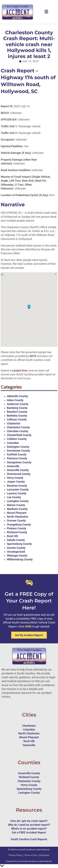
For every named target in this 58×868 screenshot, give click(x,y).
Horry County (15, 478)
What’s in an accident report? (29, 829)
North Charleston (17, 517)
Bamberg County (17, 408)
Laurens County (17, 493)
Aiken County (15, 400)
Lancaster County (18, 489)
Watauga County (17, 555)
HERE (28, 626)
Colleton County (17, 439)
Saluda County (16, 540)
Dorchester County (18, 451)
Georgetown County (19, 462)
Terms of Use (31, 855)
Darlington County (18, 447)
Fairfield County (17, 454)
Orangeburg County (19, 524)
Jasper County (16, 482)
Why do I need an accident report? (29, 825)
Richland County (17, 532)
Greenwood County (19, 474)
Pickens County (16, 528)
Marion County (16, 505)
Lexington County (18, 501)
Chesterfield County (19, 435)
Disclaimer (44, 855)
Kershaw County (17, 486)
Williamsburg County (20, 559)
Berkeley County (17, 416)
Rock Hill (12, 536)
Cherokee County (17, 431)
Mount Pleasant (17, 513)
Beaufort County (17, 412)
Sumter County (16, 548)
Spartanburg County (19, 544)
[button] (46, 12)
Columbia (13, 443)
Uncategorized (16, 552)
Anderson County (18, 404)
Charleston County (18, 427)
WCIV (33, 356)
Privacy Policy (15, 855)
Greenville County (18, 470)
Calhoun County (17, 419)
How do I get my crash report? (29, 821)
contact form (19, 371)
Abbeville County (17, 396)
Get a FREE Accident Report (29, 832)
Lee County (14, 497)
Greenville (13, 466)
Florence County (17, 458)
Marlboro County (17, 509)
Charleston (14, 423)
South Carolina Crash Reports (29, 839)
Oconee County (16, 520)
